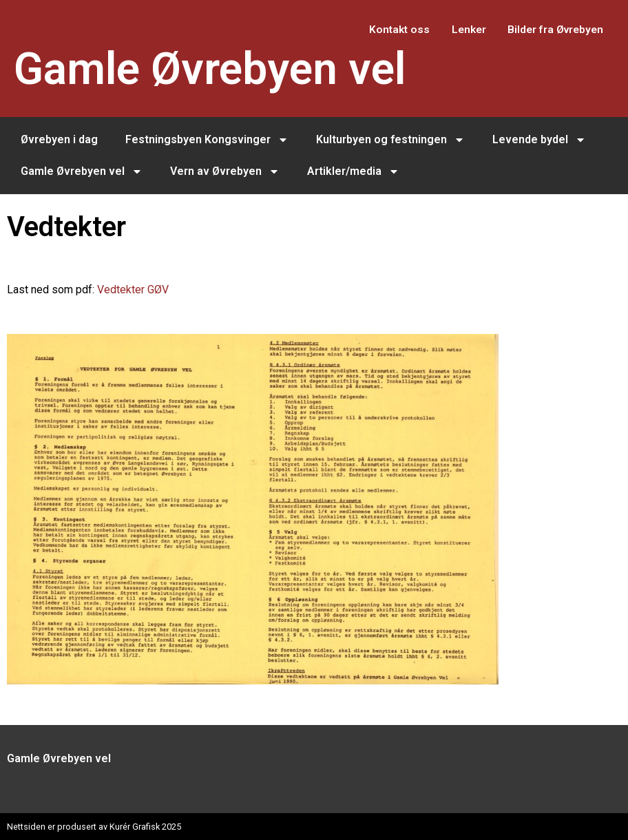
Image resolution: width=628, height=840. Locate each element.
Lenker (456, 29)
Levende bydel (539, 140)
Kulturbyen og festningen (390, 140)
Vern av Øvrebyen (225, 171)
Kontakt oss (378, 29)
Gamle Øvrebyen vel (210, 69)
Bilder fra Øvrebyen (551, 29)
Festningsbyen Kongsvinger (207, 140)
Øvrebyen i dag (59, 139)
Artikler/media (353, 171)
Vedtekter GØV (133, 290)
